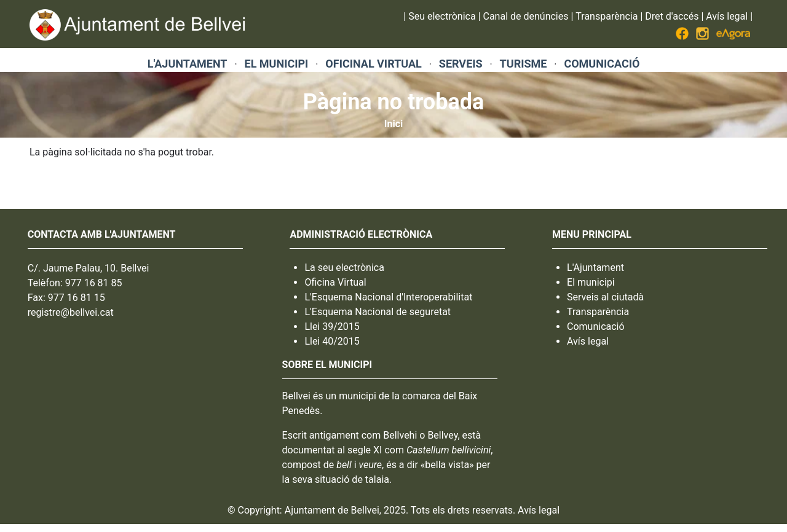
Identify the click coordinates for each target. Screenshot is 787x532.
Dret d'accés (672, 16)
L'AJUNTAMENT (188, 64)
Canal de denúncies (526, 16)
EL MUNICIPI (277, 64)
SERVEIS (461, 64)
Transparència (607, 16)
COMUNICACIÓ (602, 64)
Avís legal (727, 16)
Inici (393, 124)
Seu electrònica (442, 16)
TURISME (524, 64)
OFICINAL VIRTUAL (373, 64)
